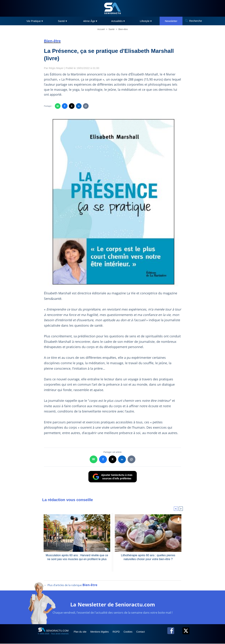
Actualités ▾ (118, 21)
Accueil (101, 29)
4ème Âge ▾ (90, 21)
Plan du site (81, 632)
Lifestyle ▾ (146, 21)
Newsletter (171, 21)
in (79, 106)
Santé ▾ (62, 21)
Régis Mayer (56, 68)
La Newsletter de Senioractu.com (113, 605)
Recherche (196, 21)
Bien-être (123, 29)
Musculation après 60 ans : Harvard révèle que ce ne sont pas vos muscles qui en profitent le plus (77, 557)
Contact (142, 632)
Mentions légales (100, 632)
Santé (112, 29)
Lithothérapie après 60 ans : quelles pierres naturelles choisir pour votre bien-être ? (148, 557)
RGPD (117, 632)
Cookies (130, 632)
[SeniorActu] (112, 8)
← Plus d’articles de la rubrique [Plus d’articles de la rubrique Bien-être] (71, 585)
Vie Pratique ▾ (35, 21)
